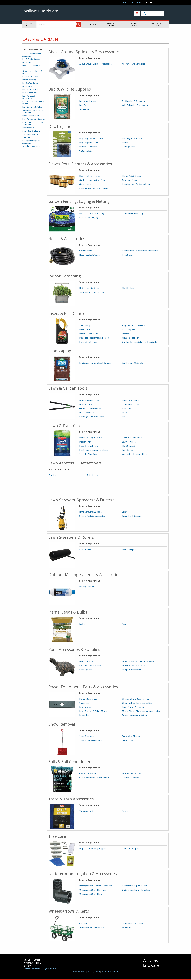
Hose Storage (128, 255)
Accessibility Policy (110, 972)
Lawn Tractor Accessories (134, 707)
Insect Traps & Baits (88, 334)
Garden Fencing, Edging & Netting (32, 72)
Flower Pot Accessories (90, 176)
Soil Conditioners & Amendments (94, 778)
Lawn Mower (85, 707)
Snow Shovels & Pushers (91, 740)
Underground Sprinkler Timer (136, 886)
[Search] (78, 24)
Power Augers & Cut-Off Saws (136, 715)
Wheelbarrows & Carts (31, 146)
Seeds (125, 624)
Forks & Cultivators (88, 404)
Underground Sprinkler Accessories (96, 886)
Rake (124, 417)
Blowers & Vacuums (88, 699)
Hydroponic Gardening (90, 288)
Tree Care (26, 137)
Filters (125, 143)
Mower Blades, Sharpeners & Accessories (141, 711)
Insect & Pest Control (30, 83)
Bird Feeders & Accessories (134, 101)
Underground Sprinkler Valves (136, 890)
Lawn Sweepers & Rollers (32, 107)
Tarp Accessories (87, 811)
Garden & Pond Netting (133, 213)
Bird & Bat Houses (88, 101)
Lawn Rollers (85, 549)
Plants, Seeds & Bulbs (31, 116)
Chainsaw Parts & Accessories (136, 699)
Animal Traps (85, 326)
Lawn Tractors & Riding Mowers (94, 711)
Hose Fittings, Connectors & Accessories (140, 251)
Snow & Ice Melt (87, 736)
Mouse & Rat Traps (88, 342)
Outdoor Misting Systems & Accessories (33, 111)
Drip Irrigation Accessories (91, 139)
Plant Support (128, 446)
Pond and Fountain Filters (91, 666)
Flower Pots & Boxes (131, 176)
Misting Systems (87, 587)
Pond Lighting (86, 670)
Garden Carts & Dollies (132, 923)
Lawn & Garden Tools (31, 89)
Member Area (79, 972)
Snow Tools (127, 740)
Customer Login (127, 2)
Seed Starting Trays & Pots (92, 292)
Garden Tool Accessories (91, 408)
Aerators (53, 475)
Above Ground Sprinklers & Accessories (33, 55)
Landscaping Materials (132, 363)
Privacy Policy (94, 972)
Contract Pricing (134, 25)
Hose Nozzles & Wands (90, 255)
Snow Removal (28, 128)
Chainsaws (84, 703)
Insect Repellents (130, 330)
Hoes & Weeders (87, 413)
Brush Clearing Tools (89, 400)
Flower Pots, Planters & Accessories (31, 67)
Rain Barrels (128, 450)
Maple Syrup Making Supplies (93, 848)
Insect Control (86, 442)
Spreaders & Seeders (132, 516)
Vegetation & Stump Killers (134, 454)
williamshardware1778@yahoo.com (40, 969)
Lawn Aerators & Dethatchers (29, 97)
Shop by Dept (28, 25)
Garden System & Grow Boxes (93, 180)
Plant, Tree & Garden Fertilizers (94, 450)
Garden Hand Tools (131, 404)
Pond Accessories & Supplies (34, 119)
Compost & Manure (88, 774)
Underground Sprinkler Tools (93, 890)
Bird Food (84, 105)
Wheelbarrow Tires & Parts (92, 927)
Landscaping (27, 86)
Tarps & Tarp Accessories (32, 134)
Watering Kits (86, 151)
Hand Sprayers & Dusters (91, 512)
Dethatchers (92, 475)
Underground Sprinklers (91, 894)
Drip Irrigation (28, 62)
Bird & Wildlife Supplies (31, 59)
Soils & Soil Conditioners (32, 131)
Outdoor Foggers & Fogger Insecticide (139, 342)
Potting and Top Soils (132, 774)
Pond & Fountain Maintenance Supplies (140, 662)
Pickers (125, 413)
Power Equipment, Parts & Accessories (33, 123)
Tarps (125, 811)
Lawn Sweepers (129, 549)
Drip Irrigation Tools (89, 143)
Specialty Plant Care (88, 454)
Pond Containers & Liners (134, 666)
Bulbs (82, 624)
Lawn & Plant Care (30, 93)
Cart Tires (84, 923)
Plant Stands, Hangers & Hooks (94, 188)
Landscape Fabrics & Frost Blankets (95, 363)
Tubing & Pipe (129, 147)
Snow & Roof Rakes (131, 736)
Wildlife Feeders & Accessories (136, 105)
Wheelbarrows (129, 927)
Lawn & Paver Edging (89, 217)
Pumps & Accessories (132, 670)
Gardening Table (130, 180)
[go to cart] (150, 13)
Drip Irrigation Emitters (133, 139)
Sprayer (126, 512)
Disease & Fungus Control (91, 438)
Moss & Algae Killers (89, 446)
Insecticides (127, 334)
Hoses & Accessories (31, 76)
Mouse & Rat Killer (130, 338)
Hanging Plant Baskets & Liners (137, 184)
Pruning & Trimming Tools (92, 417)
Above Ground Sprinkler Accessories (96, 64)
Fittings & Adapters (88, 147)
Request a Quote (111, 25)
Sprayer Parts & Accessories (92, 516)
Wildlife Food (85, 109)
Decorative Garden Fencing (92, 213)
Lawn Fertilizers (129, 442)
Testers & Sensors (130, 778)
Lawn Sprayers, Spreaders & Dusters (33, 103)
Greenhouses (85, 184)
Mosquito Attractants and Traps (94, 338)
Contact (138, 2)
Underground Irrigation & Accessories (32, 142)
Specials (93, 25)
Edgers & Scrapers (130, 400)
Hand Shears (128, 408)
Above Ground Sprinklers (134, 64)
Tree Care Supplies (131, 848)
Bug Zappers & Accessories (134, 326)
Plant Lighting (129, 288)
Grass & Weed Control (132, 438)
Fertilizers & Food (87, 662)
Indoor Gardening (29, 80)
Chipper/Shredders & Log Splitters (138, 703)
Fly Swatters (85, 330)
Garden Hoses (86, 251)
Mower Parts (85, 715)
